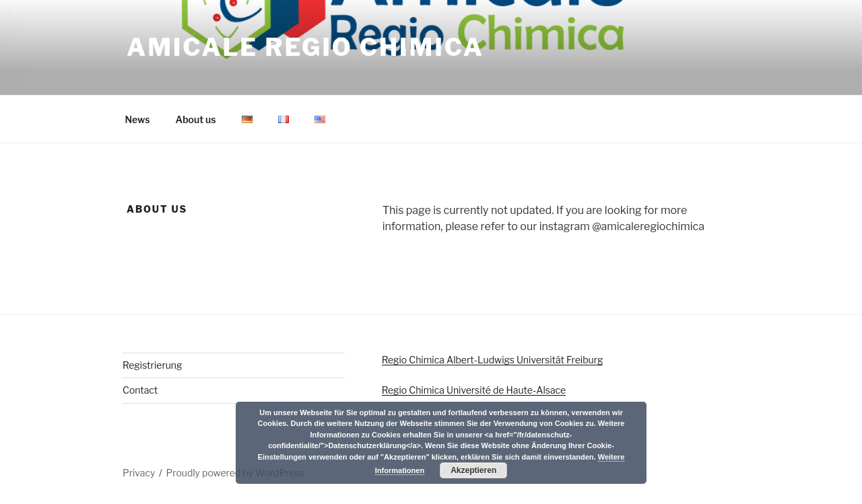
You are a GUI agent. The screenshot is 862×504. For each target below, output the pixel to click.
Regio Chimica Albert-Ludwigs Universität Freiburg (493, 360)
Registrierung (152, 365)
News (138, 119)
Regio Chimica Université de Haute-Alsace (474, 390)
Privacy (139, 473)
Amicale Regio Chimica (305, 47)
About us (196, 119)
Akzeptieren (473, 470)
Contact (140, 390)
